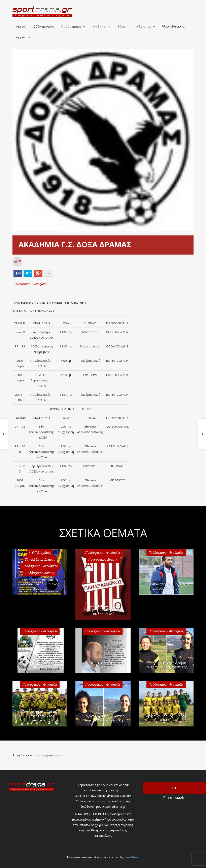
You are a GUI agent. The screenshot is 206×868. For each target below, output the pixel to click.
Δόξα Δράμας (44, 27)
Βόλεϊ (122, 27)
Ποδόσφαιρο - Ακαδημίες (30, 284)
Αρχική (21, 27)
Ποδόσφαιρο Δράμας (103, 559)
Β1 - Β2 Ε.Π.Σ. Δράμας (40, 559)
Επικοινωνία (174, 788)
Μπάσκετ (99, 27)
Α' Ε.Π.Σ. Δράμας (40, 553)
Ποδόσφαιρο (71, 27)
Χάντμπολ (144, 27)
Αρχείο (21, 37)
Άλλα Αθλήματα (173, 27)
